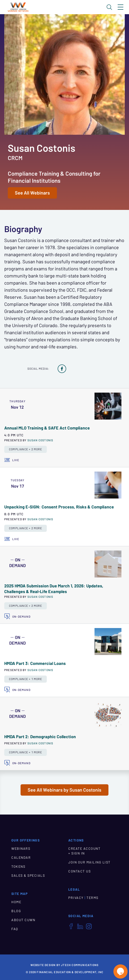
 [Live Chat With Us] (120, 971)
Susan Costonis (40, 440)
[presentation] (108, 406)
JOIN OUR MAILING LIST (89, 862)
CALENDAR (21, 858)
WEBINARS (21, 849)
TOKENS (18, 867)
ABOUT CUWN (23, 920)
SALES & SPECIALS (28, 876)
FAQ (15, 929)
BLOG (16, 911)
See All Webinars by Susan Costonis (64, 790)
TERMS (92, 898)
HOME (16, 902)
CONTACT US (80, 871)
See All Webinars (32, 193)
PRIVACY (76, 898)
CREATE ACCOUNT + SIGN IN (84, 851)
